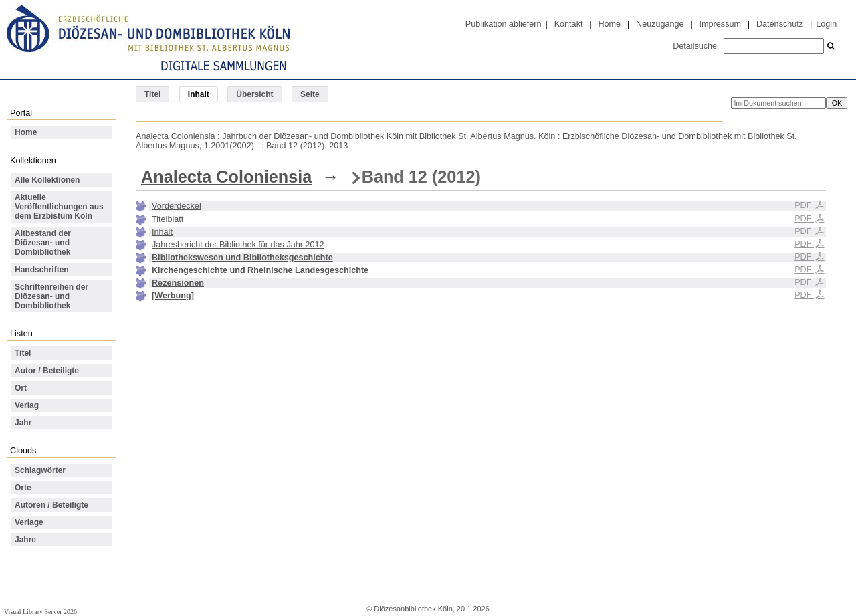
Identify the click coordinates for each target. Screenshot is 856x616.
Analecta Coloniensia (226, 177)
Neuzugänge (660, 24)
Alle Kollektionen (47, 180)
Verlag (27, 405)
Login (826, 24)
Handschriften (42, 270)
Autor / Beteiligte (47, 371)
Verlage (29, 522)
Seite (310, 94)
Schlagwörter (40, 470)
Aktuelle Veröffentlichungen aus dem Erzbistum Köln (59, 207)
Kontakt (569, 24)
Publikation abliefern (504, 24)
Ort (21, 388)
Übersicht (254, 94)
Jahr (23, 423)
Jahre (25, 540)
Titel (152, 94)
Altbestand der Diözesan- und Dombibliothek (43, 243)
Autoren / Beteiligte (51, 505)
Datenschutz (780, 24)
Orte (23, 488)
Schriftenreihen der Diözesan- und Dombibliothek (51, 296)
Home (609, 24)
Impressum (720, 24)
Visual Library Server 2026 (40, 612)
